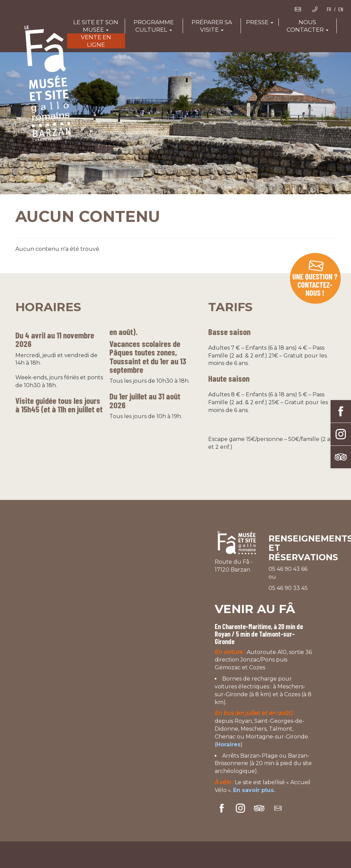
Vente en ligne (96, 41)
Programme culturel (154, 26)
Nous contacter (308, 26)
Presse (260, 22)
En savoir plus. (254, 790)
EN (341, 9)
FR (329, 9)
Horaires (228, 744)
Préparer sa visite (212, 26)
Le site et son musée (96, 26)
